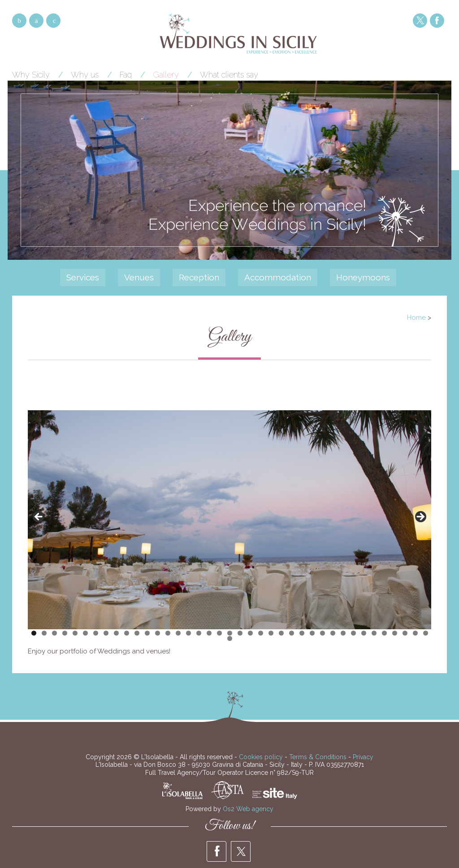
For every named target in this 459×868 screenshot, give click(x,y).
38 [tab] (415, 633)
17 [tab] (199, 633)
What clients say (229, 75)
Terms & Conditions (318, 757)
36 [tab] (395, 633)
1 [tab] (34, 633)
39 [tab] (426, 633)
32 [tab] (353, 633)
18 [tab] (209, 633)
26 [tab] (292, 633)
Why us (85, 75)
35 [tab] (384, 633)
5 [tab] (75, 633)
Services (83, 277)
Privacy (363, 757)
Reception (199, 277)
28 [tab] (312, 633)
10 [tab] (127, 633)
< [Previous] (39, 517)
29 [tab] (323, 633)
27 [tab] (302, 633)
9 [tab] (116, 633)
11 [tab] (137, 633)
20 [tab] (230, 633)
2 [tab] (44, 633)
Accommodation (278, 277)
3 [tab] (54, 633)
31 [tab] (343, 633)
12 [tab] (147, 633)
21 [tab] (240, 633)
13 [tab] (158, 633)
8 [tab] (106, 633)
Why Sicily (31, 75)
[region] (229, 520)
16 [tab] (188, 633)
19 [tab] (219, 633)
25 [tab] (281, 633)
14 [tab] (168, 633)
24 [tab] (271, 633)
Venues (139, 277)
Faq (126, 75)
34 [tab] (374, 633)
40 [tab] (230, 638)
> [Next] (420, 517)
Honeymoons (363, 277)
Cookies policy (261, 757)
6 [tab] (85, 633)
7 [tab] (96, 633)
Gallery (166, 75)
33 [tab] (364, 633)
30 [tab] (333, 633)
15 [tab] (178, 633)
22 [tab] (250, 633)
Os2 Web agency (248, 809)
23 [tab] (261, 633)
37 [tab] (405, 633)
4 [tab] (65, 633)
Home (416, 318)
